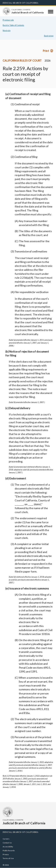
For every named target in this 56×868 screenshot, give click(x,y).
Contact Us (7, 843)
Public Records (9, 851)
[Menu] (51, 12)
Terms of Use (8, 858)
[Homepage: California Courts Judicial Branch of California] (6, 11)
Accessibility (8, 847)
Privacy (6, 854)
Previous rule (8, 20)
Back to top (49, 36)
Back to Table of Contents (13, 25)
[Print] (48, 51)
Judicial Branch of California (21, 3)
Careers (6, 839)
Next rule (7, 31)
